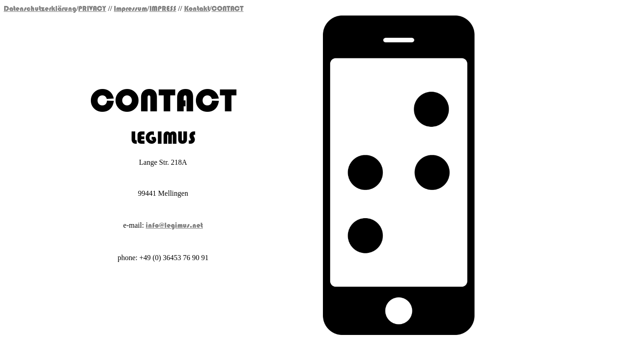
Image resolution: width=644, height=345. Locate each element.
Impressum (130, 9)
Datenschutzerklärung (40, 9)
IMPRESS (163, 9)
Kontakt (197, 9)
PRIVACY (92, 9)
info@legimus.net (174, 225)
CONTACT (227, 9)
